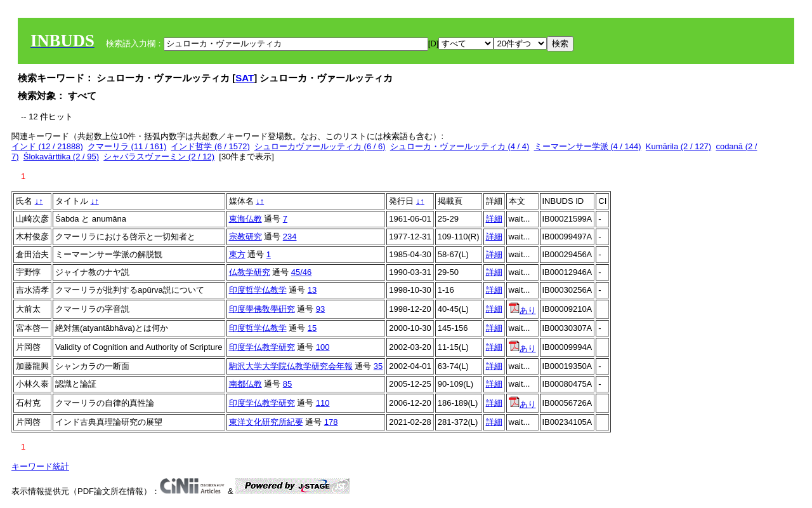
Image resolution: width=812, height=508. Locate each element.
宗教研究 (246, 237)
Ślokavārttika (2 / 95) (61, 157)
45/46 (302, 272)
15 (312, 328)
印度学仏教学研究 (262, 347)
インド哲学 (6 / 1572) (210, 146)
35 (378, 366)
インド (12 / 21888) (47, 146)
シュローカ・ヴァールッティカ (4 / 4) (460, 146)
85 (287, 384)
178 (331, 422)
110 (323, 403)
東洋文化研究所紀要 (266, 422)
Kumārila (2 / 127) (678, 146)
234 (290, 237)
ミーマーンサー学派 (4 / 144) (588, 146)
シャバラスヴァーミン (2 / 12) (159, 157)
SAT (245, 78)
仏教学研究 (250, 272)
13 (312, 290)
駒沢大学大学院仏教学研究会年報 (291, 366)
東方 (237, 254)
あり (522, 310)
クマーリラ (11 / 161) (127, 146)
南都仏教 (246, 384)
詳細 (494, 219)
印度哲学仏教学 (258, 290)
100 (323, 347)
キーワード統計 (40, 466)
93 (320, 309)
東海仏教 (246, 219)
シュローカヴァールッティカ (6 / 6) (320, 146)
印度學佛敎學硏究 (262, 309)
